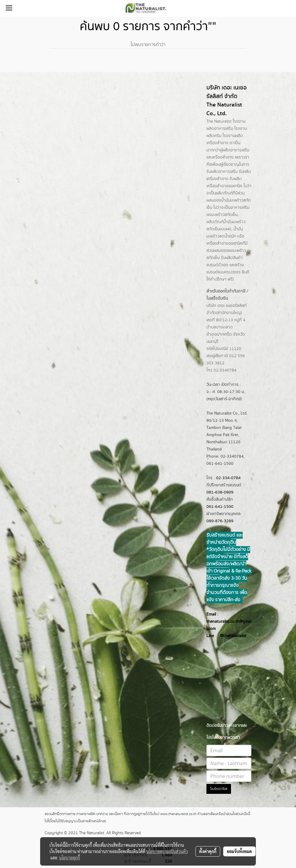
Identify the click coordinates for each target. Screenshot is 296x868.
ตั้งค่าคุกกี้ (208, 851)
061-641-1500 (220, 507)
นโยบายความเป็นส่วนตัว (167, 851)
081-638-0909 (220, 492)
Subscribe (219, 789)
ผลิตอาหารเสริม (236, 150)
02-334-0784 (228, 478)
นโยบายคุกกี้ (70, 858)
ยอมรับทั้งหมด (239, 851)
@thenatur (229, 636)
